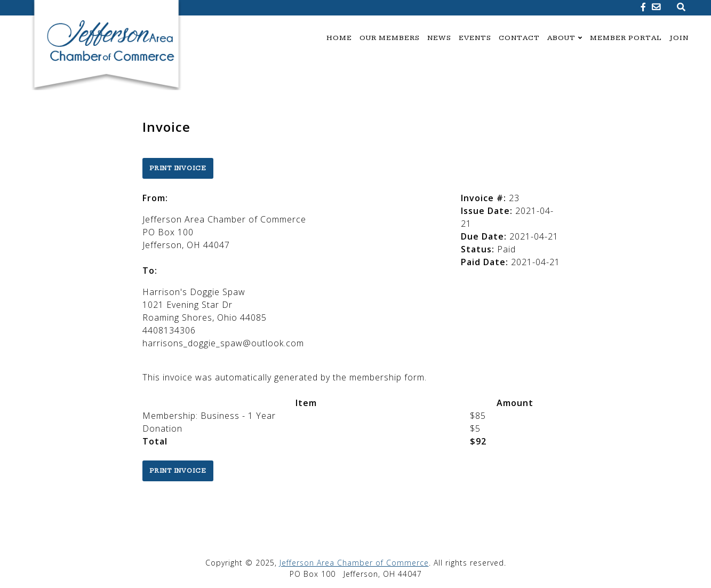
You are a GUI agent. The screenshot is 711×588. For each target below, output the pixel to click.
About (561, 38)
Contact (519, 38)
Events (475, 38)
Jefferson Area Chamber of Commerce (354, 563)
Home (339, 38)
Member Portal (626, 38)
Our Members (390, 38)
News (439, 38)
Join (679, 38)
